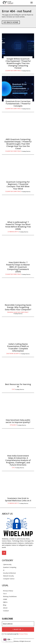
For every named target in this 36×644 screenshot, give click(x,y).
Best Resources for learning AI (18, 385)
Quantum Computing (13, 71)
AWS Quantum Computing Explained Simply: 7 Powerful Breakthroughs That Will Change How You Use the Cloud (18, 144)
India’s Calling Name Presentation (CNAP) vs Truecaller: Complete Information (18, 347)
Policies (13, 425)
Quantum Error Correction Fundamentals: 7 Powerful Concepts (18, 104)
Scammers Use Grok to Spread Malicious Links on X (18, 499)
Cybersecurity (13, 232)
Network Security (13, 354)
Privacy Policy (23, 634)
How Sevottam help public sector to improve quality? (18, 421)
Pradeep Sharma (26, 71)
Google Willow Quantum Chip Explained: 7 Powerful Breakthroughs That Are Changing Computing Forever (18, 63)
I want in (18, 629)
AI (13, 389)
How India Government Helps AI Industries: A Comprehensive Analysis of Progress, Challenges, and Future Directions (18, 460)
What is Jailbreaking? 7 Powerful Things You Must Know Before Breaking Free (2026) (18, 226)
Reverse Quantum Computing (18, 312)
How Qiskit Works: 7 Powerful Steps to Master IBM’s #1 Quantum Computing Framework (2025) (18, 267)
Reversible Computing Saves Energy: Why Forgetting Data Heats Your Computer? (18, 307)
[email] (18, 624)
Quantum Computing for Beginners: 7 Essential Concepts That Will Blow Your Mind (18, 185)
